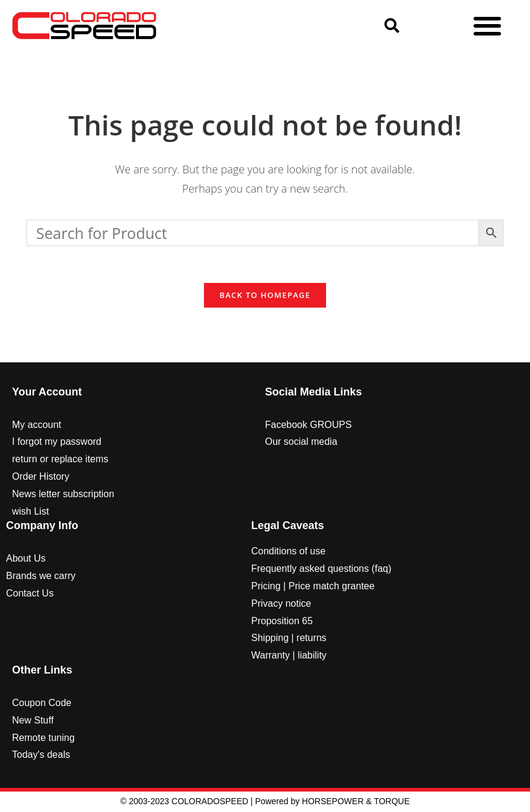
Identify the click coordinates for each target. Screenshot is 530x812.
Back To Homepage (265, 295)
